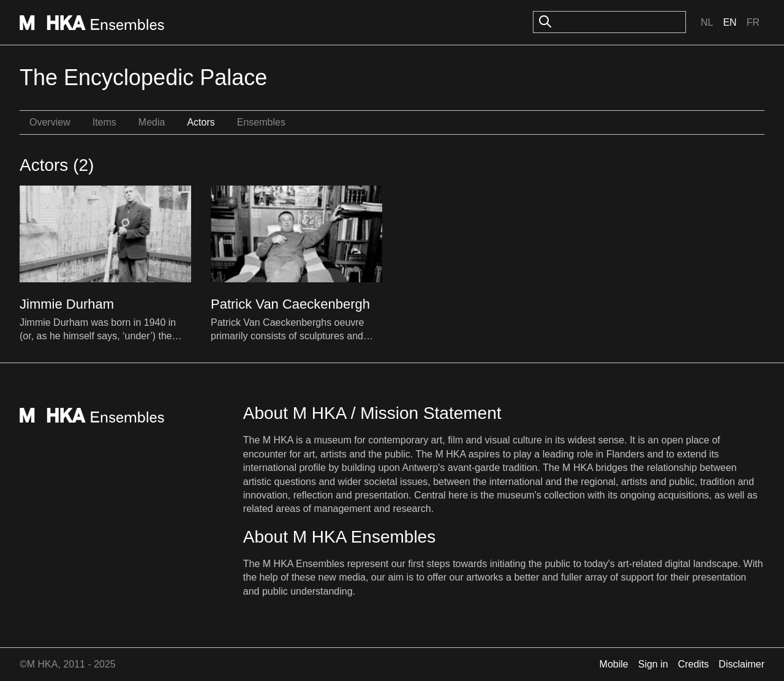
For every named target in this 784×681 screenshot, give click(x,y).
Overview (50, 122)
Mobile (614, 664)
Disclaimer (741, 664)
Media (152, 122)
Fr (753, 22)
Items (104, 122)
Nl (707, 22)
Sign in (653, 664)
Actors (201, 122)
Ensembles (261, 122)
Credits (694, 664)
